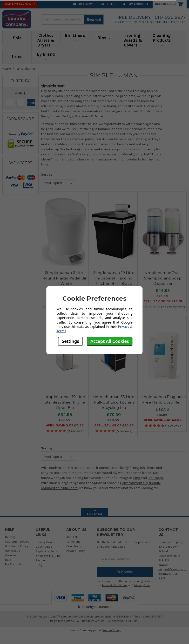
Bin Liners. (155, 478)
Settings (70, 341)
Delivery (83, 4)
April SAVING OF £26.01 (163, 301)
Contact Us (13, 551)
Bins (104, 38)
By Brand (46, 56)
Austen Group (111, 630)
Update (31, 103)
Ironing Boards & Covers (133, 40)
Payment (42, 560)
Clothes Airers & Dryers (46, 40)
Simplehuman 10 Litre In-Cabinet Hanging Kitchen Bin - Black (114, 278)
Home (7, 69)
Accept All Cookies (110, 341)
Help (108, 4)
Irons (17, 57)
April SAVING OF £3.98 (163, 420)
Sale (17, 38)
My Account (136, 4)
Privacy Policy (76, 551)
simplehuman (26, 69)
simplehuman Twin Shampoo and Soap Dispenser (163, 278)
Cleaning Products (162, 40)
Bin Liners (75, 37)
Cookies (11, 555)
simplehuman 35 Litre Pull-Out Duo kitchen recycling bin (114, 402)
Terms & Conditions (115, 585)
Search (94, 20)
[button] (20, 93)
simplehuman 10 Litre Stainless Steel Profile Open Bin (65, 402)
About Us (72, 537)
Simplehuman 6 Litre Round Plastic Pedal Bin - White (65, 278)
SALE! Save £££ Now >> (20, 4)
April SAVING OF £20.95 (114, 425)
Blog (39, 565)
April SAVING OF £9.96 (65, 425)
